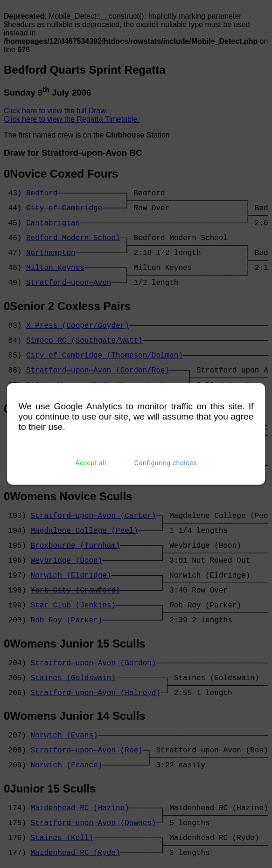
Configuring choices (166, 463)
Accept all (91, 463)
